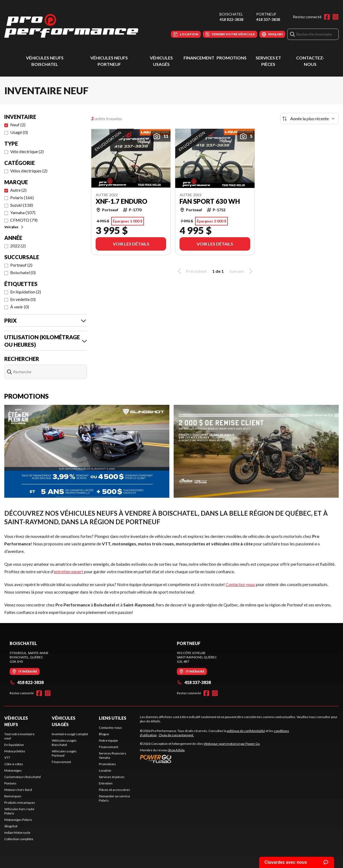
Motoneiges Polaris (18, 820)
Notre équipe (108, 740)
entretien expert (69, 571)
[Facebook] (327, 17)
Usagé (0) (19, 132)
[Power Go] (200, 759)
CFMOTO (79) (24, 220)
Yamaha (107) (23, 212)
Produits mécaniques (20, 803)
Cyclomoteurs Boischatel (23, 777)
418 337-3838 (268, 19)
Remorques (13, 796)
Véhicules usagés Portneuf (64, 753)
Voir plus (14, 227)
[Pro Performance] (71, 26)
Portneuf (266, 14)
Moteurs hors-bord (18, 790)
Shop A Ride (176, 750)
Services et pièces (112, 777)
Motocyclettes (15, 751)
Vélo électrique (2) (27, 151)
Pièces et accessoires (114, 790)
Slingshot (11, 826)
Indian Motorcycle (17, 833)
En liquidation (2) (26, 292)
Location (105, 770)
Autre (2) (18, 190)
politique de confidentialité (246, 731)
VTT (7, 758)
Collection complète (19, 839)
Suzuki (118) (22, 205)
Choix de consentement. (176, 735)
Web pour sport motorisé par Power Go (232, 744)
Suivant (242, 271)
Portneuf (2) (21, 265)
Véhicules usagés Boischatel (64, 743)
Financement (199, 58)
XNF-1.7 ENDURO (122, 201)
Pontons (10, 783)
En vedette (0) (23, 299)
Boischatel (231, 14)
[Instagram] (335, 17)
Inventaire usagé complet (70, 734)
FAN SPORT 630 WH (210, 201)
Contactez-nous (240, 584)
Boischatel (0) (23, 272)
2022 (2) (18, 246)
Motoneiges (13, 770)
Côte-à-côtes (14, 764)
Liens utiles (113, 718)
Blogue (104, 734)
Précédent (191, 271)
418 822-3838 (231, 19)
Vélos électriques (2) (29, 171)
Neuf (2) (18, 125)
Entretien (106, 783)
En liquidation (14, 745)
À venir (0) (20, 307)
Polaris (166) (22, 197)
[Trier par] (310, 119)
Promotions (232, 58)
